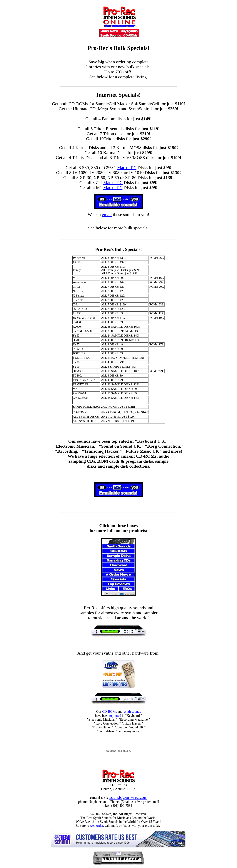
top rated (115, 716)
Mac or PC (127, 168)
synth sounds (132, 712)
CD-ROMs (110, 712)
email (107, 215)
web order (96, 826)
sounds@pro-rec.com (128, 797)
